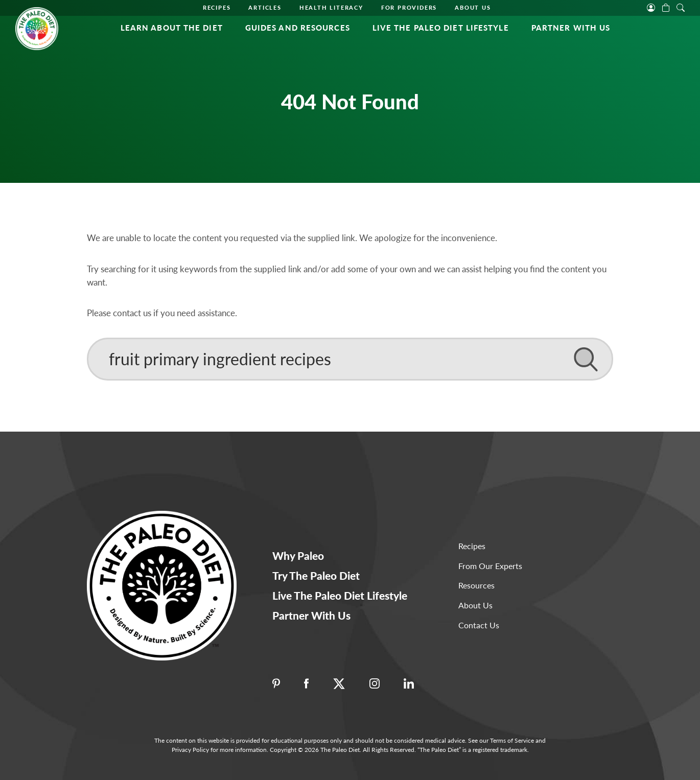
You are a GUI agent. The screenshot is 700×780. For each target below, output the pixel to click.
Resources (476, 585)
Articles (265, 7)
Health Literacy (331, 7)
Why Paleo (298, 556)
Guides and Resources (298, 28)
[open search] (681, 7)
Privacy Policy (190, 750)
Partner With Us (571, 28)
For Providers (409, 7)
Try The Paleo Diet (316, 575)
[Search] (350, 359)
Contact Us (479, 625)
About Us (473, 7)
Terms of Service (512, 740)
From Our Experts (490, 566)
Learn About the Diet (172, 28)
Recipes (217, 7)
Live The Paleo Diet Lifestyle (441, 28)
